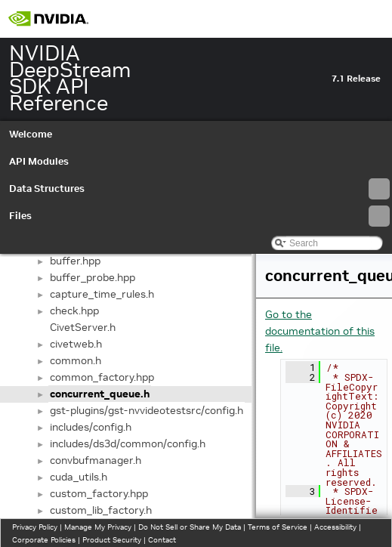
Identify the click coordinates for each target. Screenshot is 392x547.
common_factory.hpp (102, 377)
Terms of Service (278, 527)
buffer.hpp (75, 261)
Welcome (31, 134)
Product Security (112, 540)
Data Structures (199, 189)
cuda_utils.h (79, 477)
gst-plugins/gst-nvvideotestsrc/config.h (147, 410)
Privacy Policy (35, 527)
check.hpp (74, 311)
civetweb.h (76, 344)
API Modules (39, 161)
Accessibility (335, 527)
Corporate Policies (44, 540)
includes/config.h (91, 427)
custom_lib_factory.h (101, 510)
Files (199, 216)
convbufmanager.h (96, 460)
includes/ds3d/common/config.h (128, 443)
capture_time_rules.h (102, 294)
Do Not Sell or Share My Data (190, 527)
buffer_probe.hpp (93, 277)
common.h (76, 360)
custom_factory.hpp (99, 493)
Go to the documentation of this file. (320, 331)
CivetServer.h (83, 327)
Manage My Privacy (98, 527)
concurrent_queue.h (100, 394)
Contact (162, 540)
